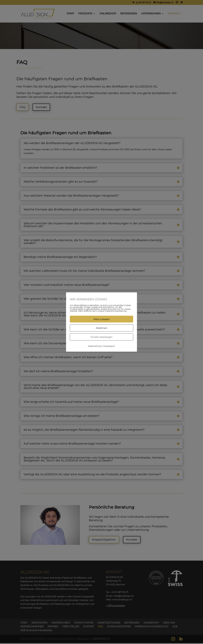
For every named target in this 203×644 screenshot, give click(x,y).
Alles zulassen (102, 319)
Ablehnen (102, 328)
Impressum (109, 346)
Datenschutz (95, 346)
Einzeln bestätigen (102, 337)
